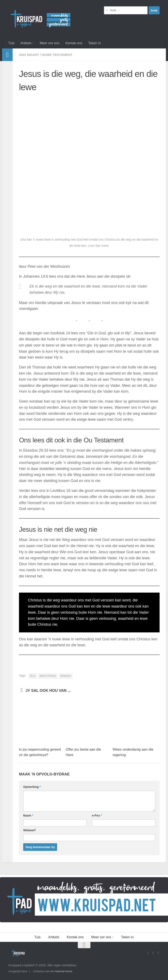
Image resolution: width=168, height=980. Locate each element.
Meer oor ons (50, 43)
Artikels (26, 43)
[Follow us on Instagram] (158, 953)
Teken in (95, 43)
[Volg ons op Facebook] (148, 953)
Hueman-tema (63, 971)
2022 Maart (29, 55)
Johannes (66, 676)
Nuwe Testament (58, 55)
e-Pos (97, 815)
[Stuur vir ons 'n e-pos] (153, 953)
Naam (28, 815)
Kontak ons (74, 43)
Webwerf (29, 830)
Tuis (11, 43)
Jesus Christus (48, 676)
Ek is (33, 676)
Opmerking (32, 787)
